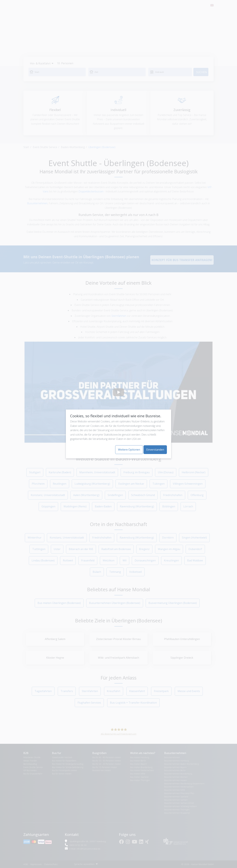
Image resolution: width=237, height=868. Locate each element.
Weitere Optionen (129, 450)
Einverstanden (155, 450)
